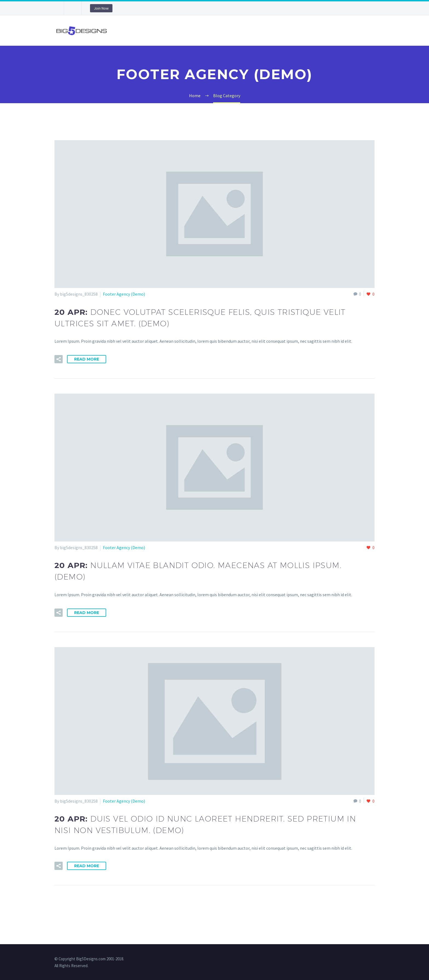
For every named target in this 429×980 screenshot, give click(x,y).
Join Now (101, 8)
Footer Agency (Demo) (124, 294)
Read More (87, 359)
